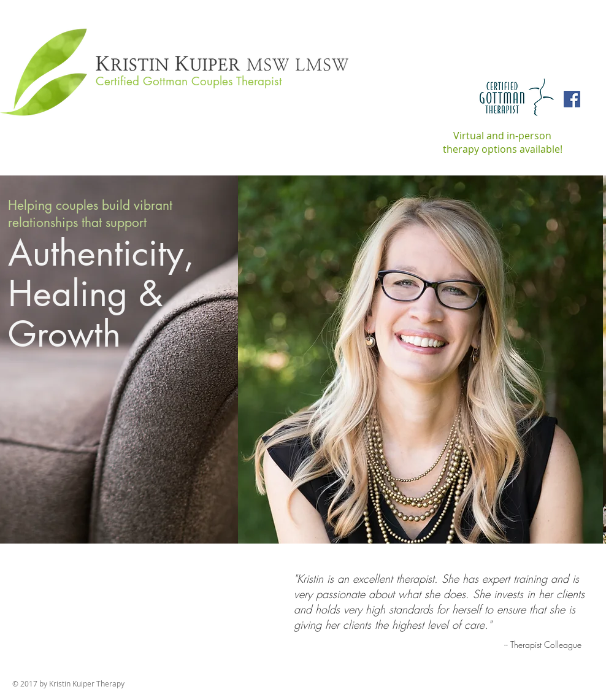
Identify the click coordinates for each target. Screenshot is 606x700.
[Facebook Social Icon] (572, 99)
